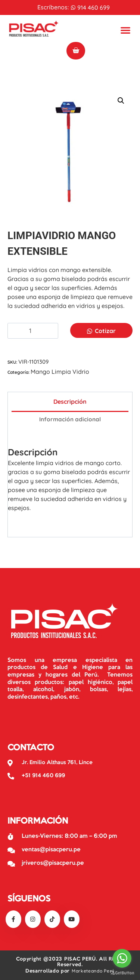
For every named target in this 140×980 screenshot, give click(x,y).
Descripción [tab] (70, 402)
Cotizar (105, 331)
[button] (121, 101)
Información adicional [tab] (70, 419)
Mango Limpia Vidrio (60, 372)
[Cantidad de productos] (33, 331)
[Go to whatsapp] (122, 958)
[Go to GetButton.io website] (122, 973)
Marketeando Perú (93, 971)
